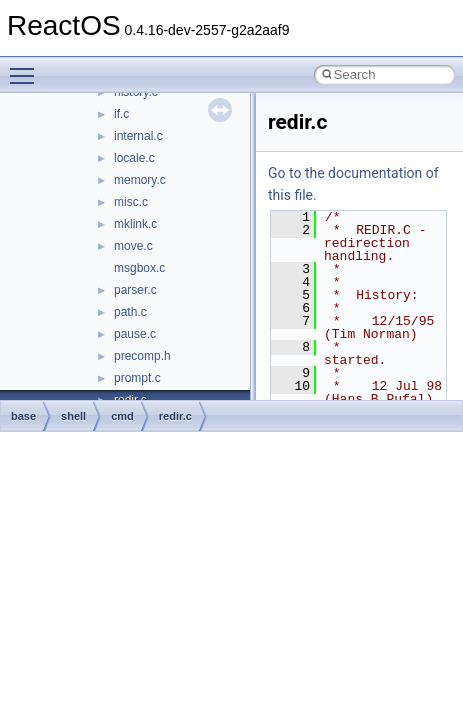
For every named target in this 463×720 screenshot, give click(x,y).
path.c (130, 312)
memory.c (140, 180)
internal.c (138, 136)
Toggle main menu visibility (27, 67)
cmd (122, 416)
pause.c (135, 334)
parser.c (135, 290)
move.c (133, 246)
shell (73, 416)
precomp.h (142, 356)
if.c (121, 114)
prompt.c (137, 378)
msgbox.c (139, 268)
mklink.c (135, 224)
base (23, 416)
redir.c (175, 416)
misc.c (131, 202)
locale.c (134, 158)
